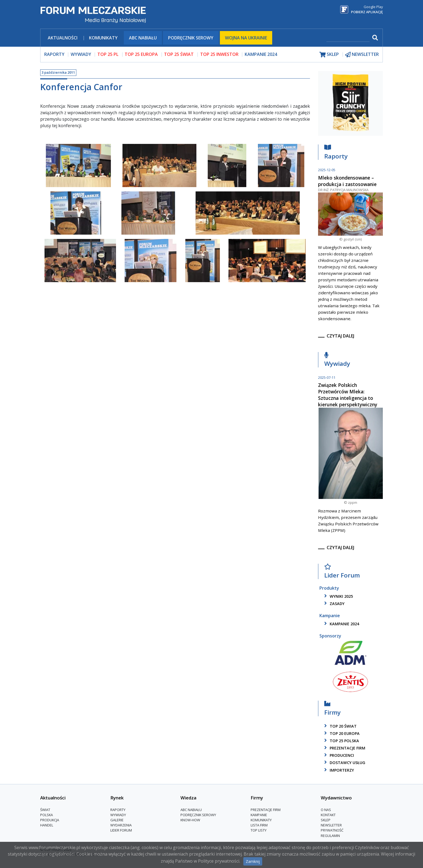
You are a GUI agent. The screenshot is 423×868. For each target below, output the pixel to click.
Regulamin (330, 836)
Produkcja (50, 820)
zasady (333, 604)
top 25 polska (341, 741)
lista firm (259, 825)
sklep (329, 54)
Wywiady (337, 361)
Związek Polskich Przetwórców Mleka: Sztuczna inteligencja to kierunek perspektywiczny (348, 395)
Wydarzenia (121, 825)
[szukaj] (348, 38)
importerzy (338, 770)
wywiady (81, 54)
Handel (47, 825)
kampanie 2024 (341, 624)
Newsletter (331, 825)
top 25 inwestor (219, 54)
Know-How (190, 820)
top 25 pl (108, 54)
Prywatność (332, 830)
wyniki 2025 (338, 596)
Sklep (326, 820)
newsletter (362, 54)
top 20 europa (341, 733)
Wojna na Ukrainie (246, 38)
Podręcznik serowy (191, 38)
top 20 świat (340, 726)
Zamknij (253, 861)
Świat (45, 810)
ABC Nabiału (143, 38)
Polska (47, 815)
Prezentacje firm (344, 748)
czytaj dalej (340, 336)
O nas (326, 810)
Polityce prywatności (219, 861)
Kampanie (259, 815)
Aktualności (63, 38)
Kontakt (328, 815)
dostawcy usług (344, 763)
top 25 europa (141, 54)
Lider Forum (342, 572)
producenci (338, 755)
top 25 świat (179, 54)
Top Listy (259, 830)
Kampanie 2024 (261, 54)
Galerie (117, 820)
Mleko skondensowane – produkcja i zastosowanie (347, 181)
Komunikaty (103, 38)
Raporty (336, 153)
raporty (54, 54)
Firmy (332, 709)
